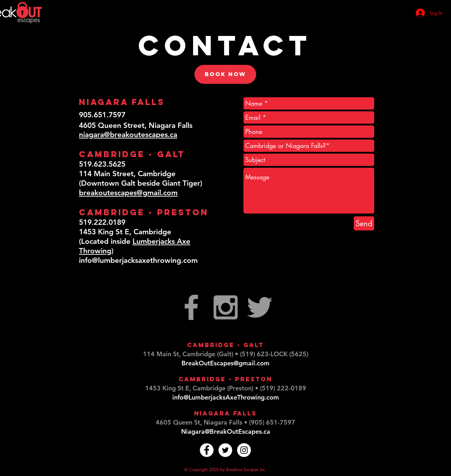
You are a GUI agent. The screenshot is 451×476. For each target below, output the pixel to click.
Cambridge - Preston (225, 379)
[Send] (364, 223)
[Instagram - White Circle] (244, 450)
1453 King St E (167, 388)
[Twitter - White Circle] (225, 450)
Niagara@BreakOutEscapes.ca (226, 431)
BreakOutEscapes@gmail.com (225, 363)
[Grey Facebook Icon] (191, 307)
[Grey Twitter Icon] (260, 307)
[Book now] (225, 74)
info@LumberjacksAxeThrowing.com (226, 397)
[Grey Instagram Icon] (225, 307)
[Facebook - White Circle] (207, 450)
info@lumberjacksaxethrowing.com (138, 260)
